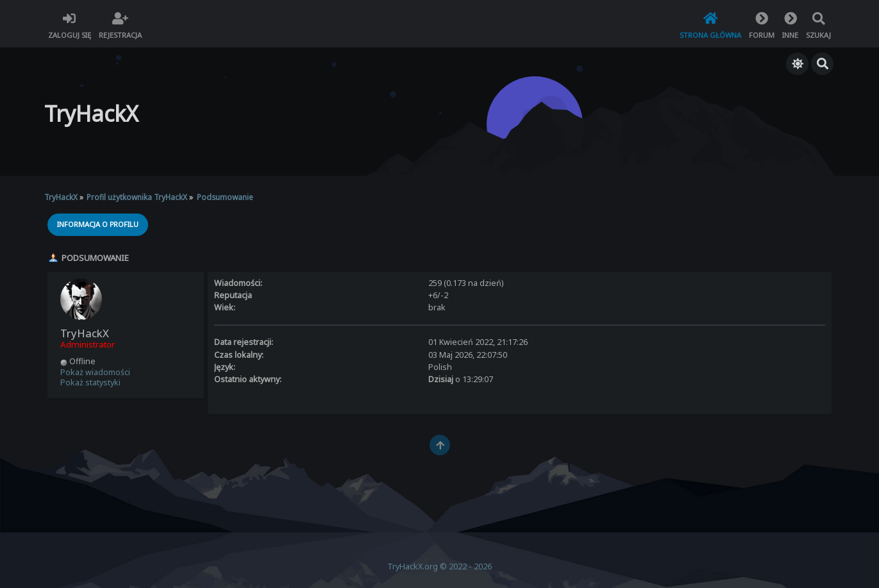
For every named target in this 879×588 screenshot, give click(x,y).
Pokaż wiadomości (95, 372)
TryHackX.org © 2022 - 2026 (439, 567)
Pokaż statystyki (90, 382)
